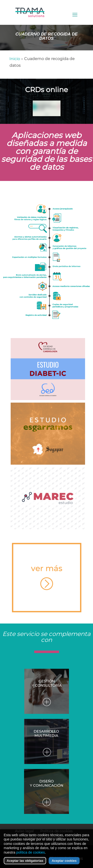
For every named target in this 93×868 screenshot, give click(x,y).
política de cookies (31, 852)
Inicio (15, 59)
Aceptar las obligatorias (25, 861)
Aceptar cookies (64, 861)
